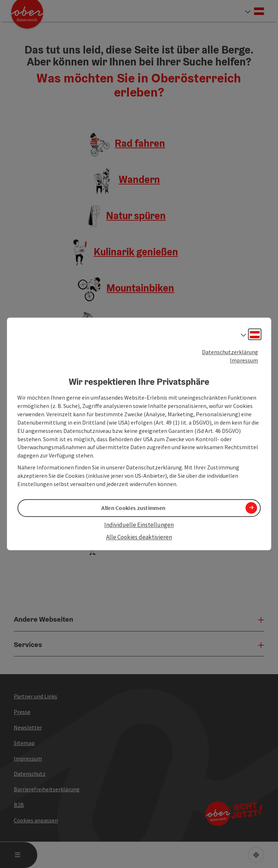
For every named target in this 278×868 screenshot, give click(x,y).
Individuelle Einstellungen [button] (139, 525)
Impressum (244, 360)
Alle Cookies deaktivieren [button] (139, 537)
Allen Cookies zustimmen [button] (133, 508)
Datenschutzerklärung (230, 352)
